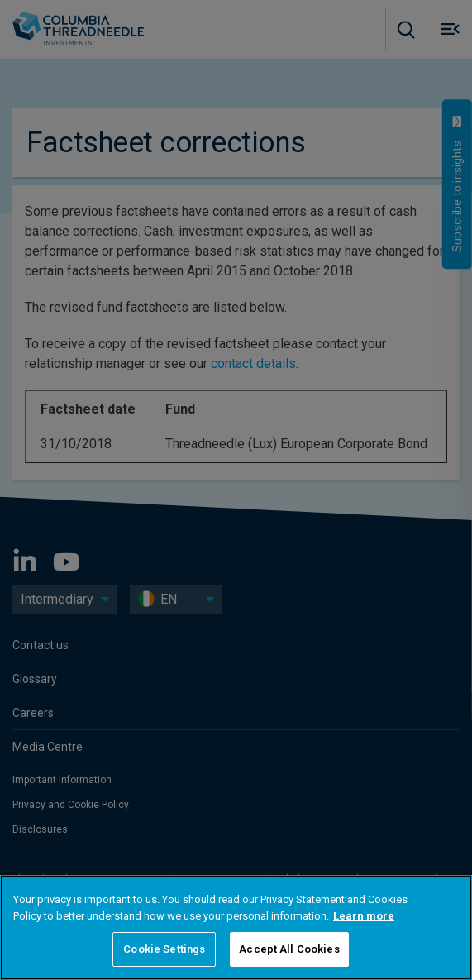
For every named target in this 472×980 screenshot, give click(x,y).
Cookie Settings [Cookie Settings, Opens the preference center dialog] (164, 949)
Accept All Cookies (289, 949)
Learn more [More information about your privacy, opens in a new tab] (364, 916)
